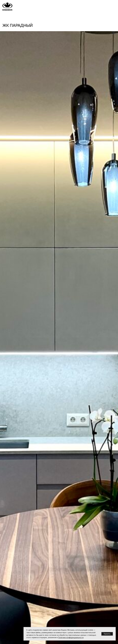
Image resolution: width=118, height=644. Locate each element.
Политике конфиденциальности (71, 637)
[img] (7, 7)
